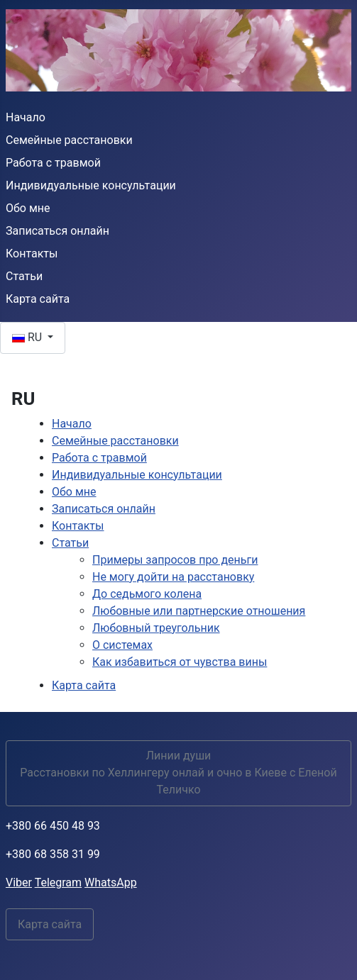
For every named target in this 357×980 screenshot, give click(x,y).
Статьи (24, 276)
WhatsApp (111, 882)
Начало (26, 117)
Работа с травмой (53, 163)
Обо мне (28, 208)
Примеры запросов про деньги (175, 560)
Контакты (32, 254)
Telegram (58, 882)
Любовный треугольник (156, 628)
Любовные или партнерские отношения (199, 611)
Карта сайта (38, 299)
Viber (19, 882)
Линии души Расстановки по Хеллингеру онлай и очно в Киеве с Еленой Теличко (178, 773)
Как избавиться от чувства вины (180, 662)
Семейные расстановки (69, 140)
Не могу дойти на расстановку (173, 577)
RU (28, 337)
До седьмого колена (147, 594)
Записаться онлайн (57, 231)
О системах (122, 645)
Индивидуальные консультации (91, 185)
